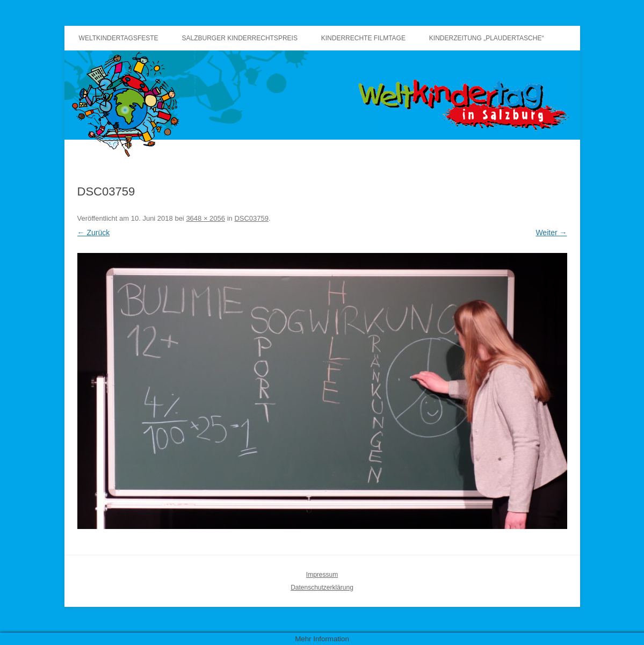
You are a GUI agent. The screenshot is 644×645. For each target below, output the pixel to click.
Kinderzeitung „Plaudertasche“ (487, 38)
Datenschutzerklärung (322, 588)
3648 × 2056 (205, 218)
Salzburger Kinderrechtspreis (240, 38)
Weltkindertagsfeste (119, 38)
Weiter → (551, 233)
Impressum (322, 575)
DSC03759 (251, 218)
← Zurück (94, 233)
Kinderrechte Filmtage (363, 38)
